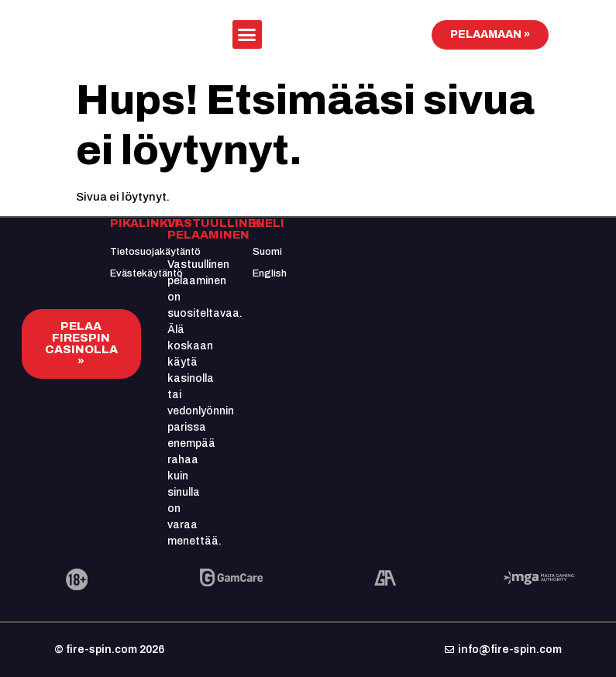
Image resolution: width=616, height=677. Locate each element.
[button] (247, 35)
